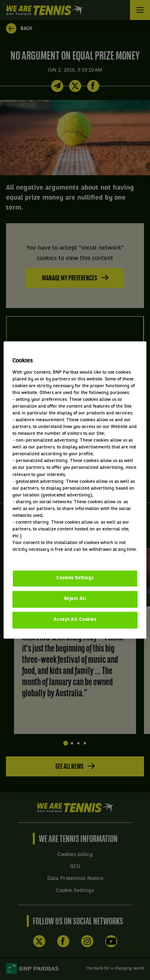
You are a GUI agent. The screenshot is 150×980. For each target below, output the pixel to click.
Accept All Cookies (75, 620)
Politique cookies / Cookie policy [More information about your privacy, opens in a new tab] (48, 557)
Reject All (75, 599)
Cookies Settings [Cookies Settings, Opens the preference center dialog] (75, 578)
